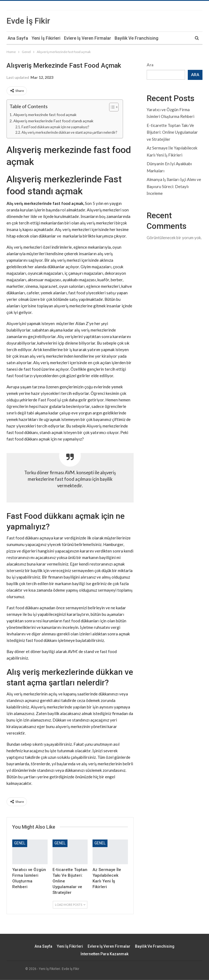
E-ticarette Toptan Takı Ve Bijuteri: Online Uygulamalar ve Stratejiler (172, 132)
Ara (150, 65)
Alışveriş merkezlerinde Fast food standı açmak (53, 121)
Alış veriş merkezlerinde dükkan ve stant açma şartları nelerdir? (69, 132)
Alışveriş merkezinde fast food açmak (45, 115)
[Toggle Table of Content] (111, 107)
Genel (20, 843)
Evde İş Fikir (28, 21)
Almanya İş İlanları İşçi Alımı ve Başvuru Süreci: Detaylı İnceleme (174, 186)
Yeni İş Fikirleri (46, 38)
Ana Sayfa (18, 38)
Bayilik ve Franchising (136, 38)
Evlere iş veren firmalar (87, 38)
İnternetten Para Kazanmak (104, 954)
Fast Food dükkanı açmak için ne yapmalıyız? (55, 127)
